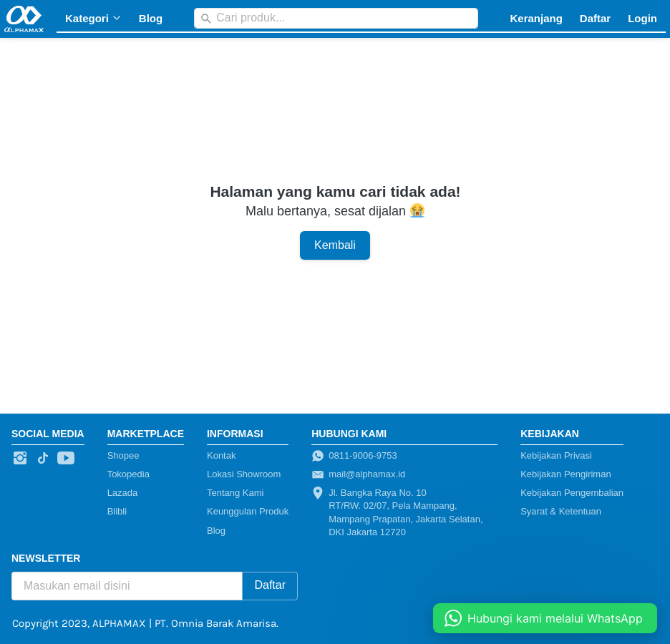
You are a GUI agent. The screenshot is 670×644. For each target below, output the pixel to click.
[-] (20, 459)
